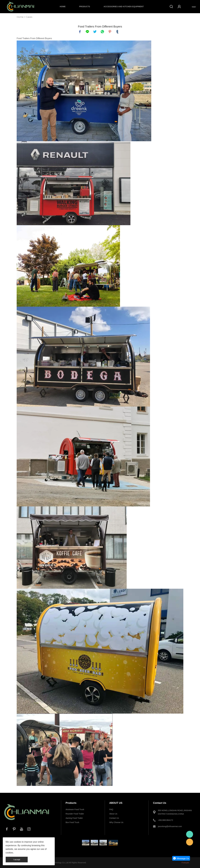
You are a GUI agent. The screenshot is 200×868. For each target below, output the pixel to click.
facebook (80, 32)
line (87, 32)
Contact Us (114, 818)
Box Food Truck (72, 822)
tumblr (117, 32)
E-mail (190, 842)
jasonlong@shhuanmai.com (170, 826)
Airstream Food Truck (75, 809)
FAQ (111, 809)
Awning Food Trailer (74, 818)
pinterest (110, 32)
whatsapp (102, 32)
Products (85, 7)
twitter (95, 32)
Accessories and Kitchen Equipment (124, 7)
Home (63, 7)
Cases (29, 17)
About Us (113, 814)
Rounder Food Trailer (75, 814)
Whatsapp (190, 834)
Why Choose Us (116, 822)
